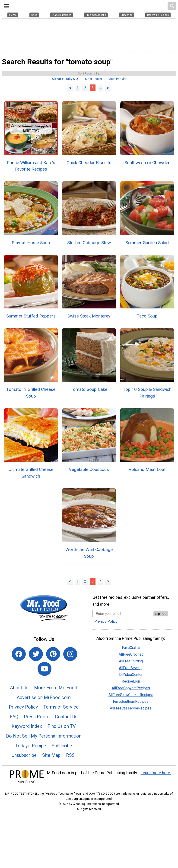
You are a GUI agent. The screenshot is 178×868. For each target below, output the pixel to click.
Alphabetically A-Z (65, 95)
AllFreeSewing (131, 683)
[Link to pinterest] (53, 670)
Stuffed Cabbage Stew (89, 258)
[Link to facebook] (19, 670)
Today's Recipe (31, 761)
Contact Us (66, 732)
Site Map (51, 771)
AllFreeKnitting (131, 677)
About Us (19, 703)
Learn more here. (156, 788)
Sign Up (161, 629)
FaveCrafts (131, 663)
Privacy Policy (23, 723)
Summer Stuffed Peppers (31, 332)
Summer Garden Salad (147, 258)
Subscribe (62, 761)
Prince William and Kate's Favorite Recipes (31, 181)
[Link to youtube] (44, 685)
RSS (70, 771)
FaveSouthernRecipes (131, 717)
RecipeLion (131, 697)
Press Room (37, 732)
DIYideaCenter (131, 690)
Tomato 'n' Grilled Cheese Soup (31, 408)
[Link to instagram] (70, 670)
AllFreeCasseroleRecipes (131, 724)
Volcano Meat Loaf (147, 485)
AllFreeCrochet (131, 670)
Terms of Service (61, 723)
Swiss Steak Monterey (89, 332)
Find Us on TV (62, 742)
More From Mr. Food (56, 703)
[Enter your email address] (123, 629)
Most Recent (94, 95)
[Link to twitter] (36, 670)
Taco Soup (147, 332)
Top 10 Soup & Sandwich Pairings (147, 408)
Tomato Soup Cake (89, 405)
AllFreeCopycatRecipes (131, 704)
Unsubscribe (24, 771)
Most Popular (117, 95)
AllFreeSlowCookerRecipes (131, 710)
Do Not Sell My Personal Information (44, 751)
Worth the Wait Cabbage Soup (89, 569)
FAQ (14, 732)
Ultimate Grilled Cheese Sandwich (31, 489)
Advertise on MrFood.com (44, 713)
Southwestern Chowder (147, 178)
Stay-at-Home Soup (31, 258)
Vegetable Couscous (89, 485)
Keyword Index (27, 742)
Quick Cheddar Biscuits (89, 178)
